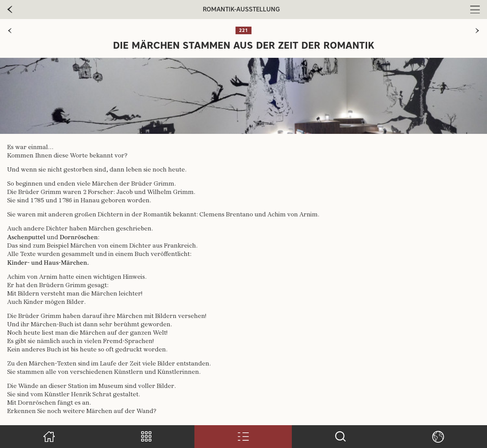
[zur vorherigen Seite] (10, 31)
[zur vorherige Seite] (10, 10)
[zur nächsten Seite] (477, 31)
